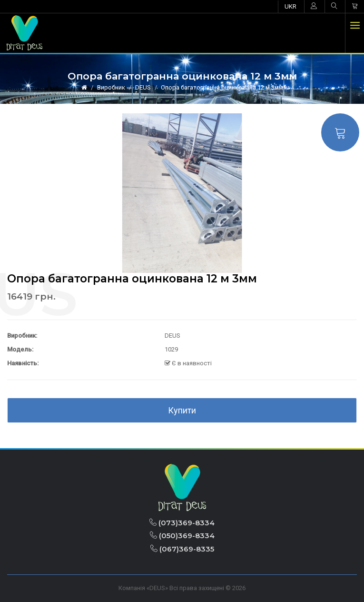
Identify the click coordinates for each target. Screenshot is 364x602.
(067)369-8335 (182, 549)
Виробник (111, 87)
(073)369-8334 (182, 523)
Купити (182, 410)
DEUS (143, 87)
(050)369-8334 (182, 536)
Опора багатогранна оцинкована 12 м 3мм (222, 87)
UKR (290, 6)
